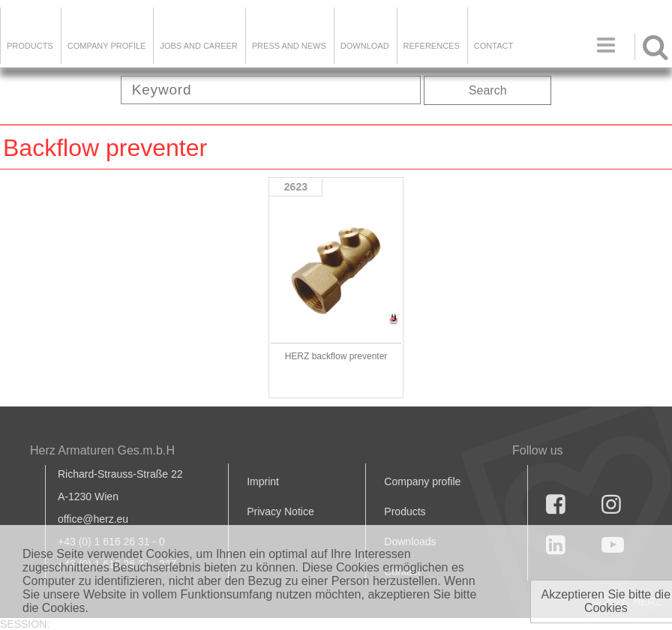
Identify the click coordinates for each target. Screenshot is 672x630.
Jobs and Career (198, 46)
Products (30, 46)
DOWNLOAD (365, 46)
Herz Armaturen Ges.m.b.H (102, 450)
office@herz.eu (93, 519)
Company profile (422, 481)
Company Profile (107, 46)
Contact (493, 46)
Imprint (263, 481)
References (432, 46)
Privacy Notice (280, 511)
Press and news (289, 46)
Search (488, 90)
